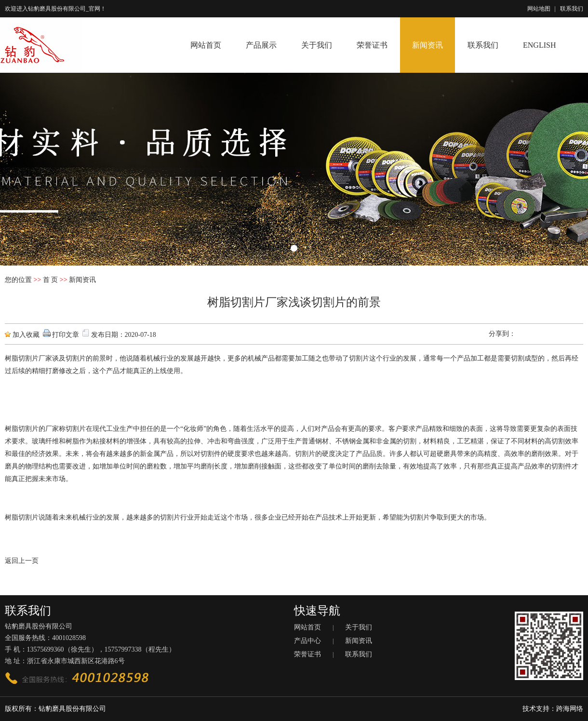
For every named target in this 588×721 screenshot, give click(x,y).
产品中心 (307, 641)
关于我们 (317, 45)
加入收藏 (26, 335)
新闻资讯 (428, 45)
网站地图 (539, 9)
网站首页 (206, 45)
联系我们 (572, 9)
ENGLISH (539, 45)
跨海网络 (570, 709)
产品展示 (261, 45)
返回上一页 (22, 561)
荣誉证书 (372, 45)
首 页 (51, 280)
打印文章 (66, 335)
